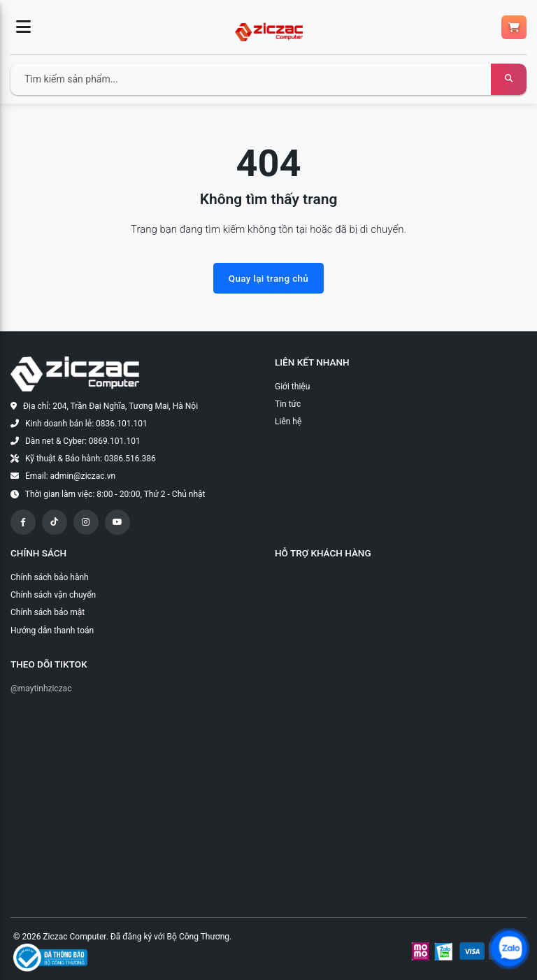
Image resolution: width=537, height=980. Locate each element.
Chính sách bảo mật (48, 612)
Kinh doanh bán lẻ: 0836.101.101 (86, 424)
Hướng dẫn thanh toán (52, 630)
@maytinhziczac (41, 689)
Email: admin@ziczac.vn (70, 476)
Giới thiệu (292, 387)
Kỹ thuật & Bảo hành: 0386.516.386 (91, 459)
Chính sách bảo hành (50, 577)
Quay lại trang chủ (268, 278)
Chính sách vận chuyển (53, 595)
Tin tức (288, 404)
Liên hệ (288, 421)
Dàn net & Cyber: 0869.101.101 (83, 441)
